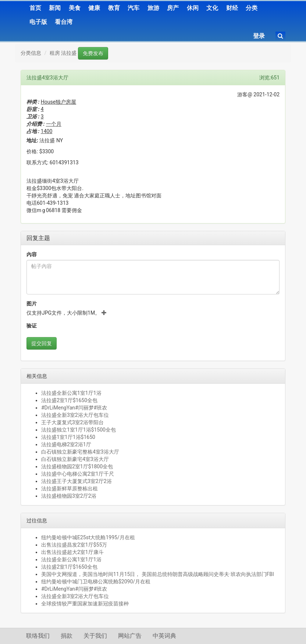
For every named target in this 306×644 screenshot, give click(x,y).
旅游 (153, 8)
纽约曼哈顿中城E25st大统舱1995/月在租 (88, 537)
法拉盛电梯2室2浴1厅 (66, 444)
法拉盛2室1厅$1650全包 (69, 400)
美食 (75, 8)
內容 (32, 254)
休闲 (193, 8)
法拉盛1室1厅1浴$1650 (68, 437)
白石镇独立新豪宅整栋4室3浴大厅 (80, 452)
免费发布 (93, 53)
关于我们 (95, 636)
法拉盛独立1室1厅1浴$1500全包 (79, 430)
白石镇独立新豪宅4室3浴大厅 (75, 459)
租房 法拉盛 (63, 53)
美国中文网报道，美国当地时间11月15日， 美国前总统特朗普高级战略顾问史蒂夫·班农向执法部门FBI (158, 574)
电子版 (38, 22)
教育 (114, 8)
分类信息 (31, 53)
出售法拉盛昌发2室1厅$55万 (74, 545)
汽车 (134, 8)
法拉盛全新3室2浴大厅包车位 (75, 415)
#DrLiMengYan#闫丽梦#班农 (74, 408)
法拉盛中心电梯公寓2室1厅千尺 (78, 474)
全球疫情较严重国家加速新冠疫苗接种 (85, 604)
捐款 (67, 636)
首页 (35, 8)
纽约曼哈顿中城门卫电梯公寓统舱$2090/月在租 (96, 582)
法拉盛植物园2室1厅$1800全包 (77, 466)
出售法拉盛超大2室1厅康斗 (72, 552)
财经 (232, 8)
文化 (212, 8)
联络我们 (38, 636)
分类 (252, 8)
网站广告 (130, 636)
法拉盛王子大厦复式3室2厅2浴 (76, 481)
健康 (94, 8)
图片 (32, 304)
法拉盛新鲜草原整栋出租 (70, 489)
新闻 (55, 8)
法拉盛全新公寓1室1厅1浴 (71, 393)
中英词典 (164, 636)
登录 (259, 36)
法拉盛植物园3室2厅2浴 (69, 496)
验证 (32, 326)
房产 (173, 8)
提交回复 (42, 343)
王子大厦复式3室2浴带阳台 (72, 422)
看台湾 (64, 22)
